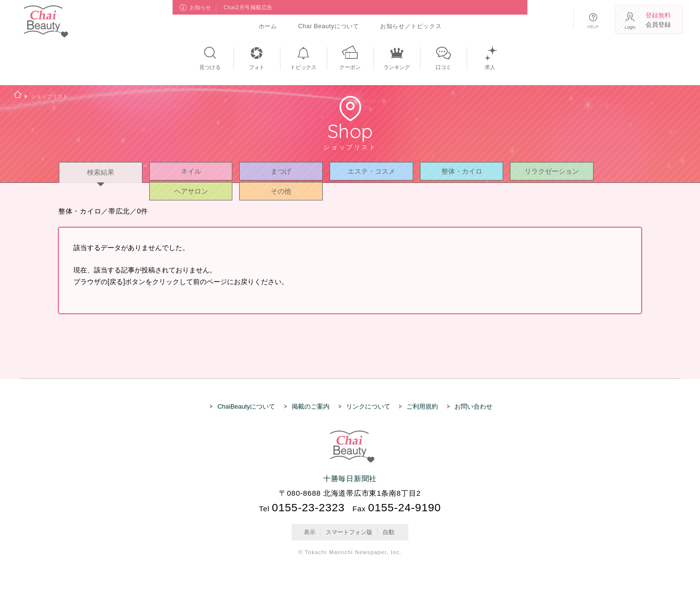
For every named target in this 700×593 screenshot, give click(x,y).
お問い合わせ (473, 406)
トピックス (303, 67)
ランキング (397, 67)
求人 (490, 67)
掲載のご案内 (311, 406)
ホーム (268, 26)
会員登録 (660, 20)
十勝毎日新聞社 (350, 478)
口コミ (443, 67)
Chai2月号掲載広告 (248, 7)
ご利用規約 (422, 406)
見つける (210, 67)
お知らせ (201, 7)
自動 (388, 532)
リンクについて (368, 406)
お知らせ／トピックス (411, 26)
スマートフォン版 (349, 532)
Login (630, 27)
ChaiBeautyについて (246, 406)
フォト (257, 67)
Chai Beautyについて (328, 26)
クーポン (350, 67)
